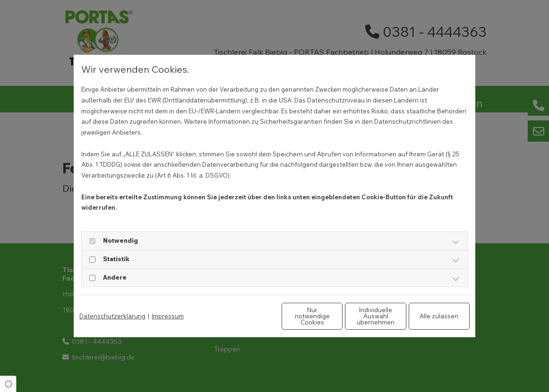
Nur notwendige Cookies (246, 316)
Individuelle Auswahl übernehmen (336, 316)
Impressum (168, 316)
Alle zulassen (426, 316)
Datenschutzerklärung (112, 316)
